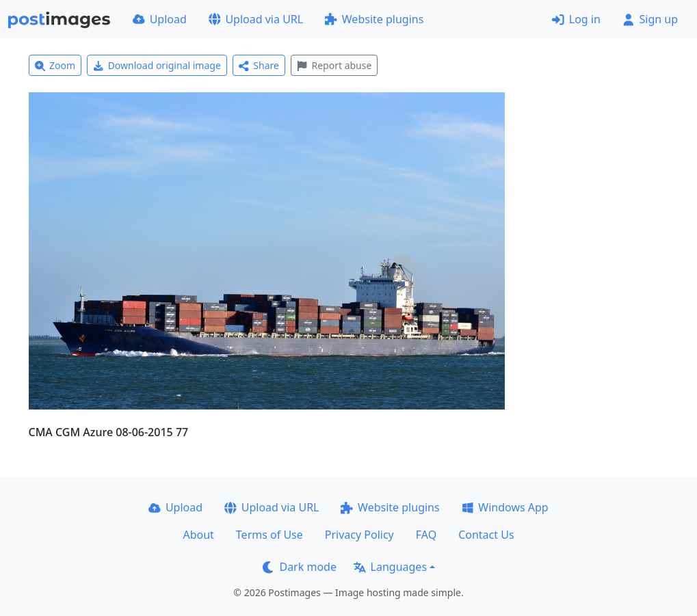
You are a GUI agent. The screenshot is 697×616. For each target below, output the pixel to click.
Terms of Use (269, 535)
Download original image (157, 65)
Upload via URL (256, 19)
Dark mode (300, 567)
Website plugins (374, 19)
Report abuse (334, 65)
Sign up (650, 19)
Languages (390, 567)
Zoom (55, 65)
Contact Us (486, 535)
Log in (576, 19)
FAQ (426, 535)
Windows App (505, 507)
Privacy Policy (359, 535)
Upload (160, 19)
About (198, 535)
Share (259, 65)
